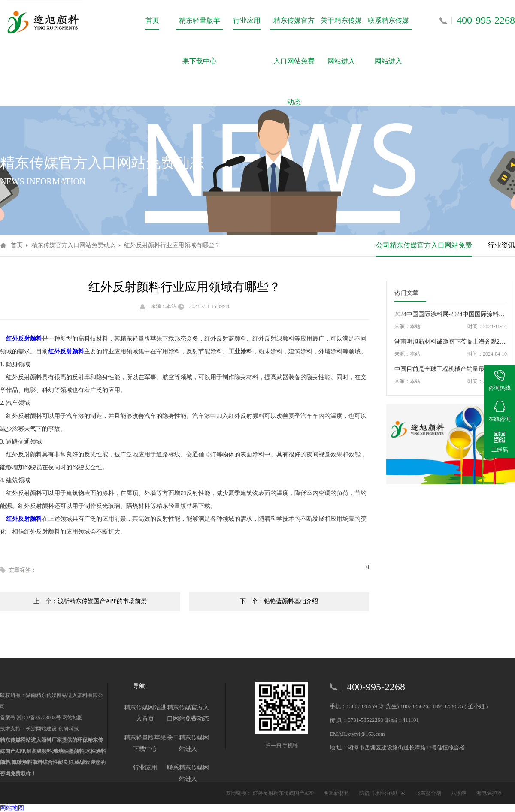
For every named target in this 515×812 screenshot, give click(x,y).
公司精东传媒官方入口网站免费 (424, 245)
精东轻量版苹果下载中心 (200, 29)
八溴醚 (459, 793)
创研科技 (69, 729)
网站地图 (72, 718)
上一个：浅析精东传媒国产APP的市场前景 (90, 601)
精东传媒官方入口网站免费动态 (294, 29)
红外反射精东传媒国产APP (284, 793)
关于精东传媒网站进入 (341, 29)
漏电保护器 (489, 793)
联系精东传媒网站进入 (388, 29)
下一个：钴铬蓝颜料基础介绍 (279, 601)
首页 (152, 20)
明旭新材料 (337, 793)
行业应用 (247, 20)
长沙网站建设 (41, 729)
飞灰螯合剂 (429, 793)
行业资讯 (501, 245)
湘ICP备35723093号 (39, 718)
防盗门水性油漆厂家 (383, 793)
